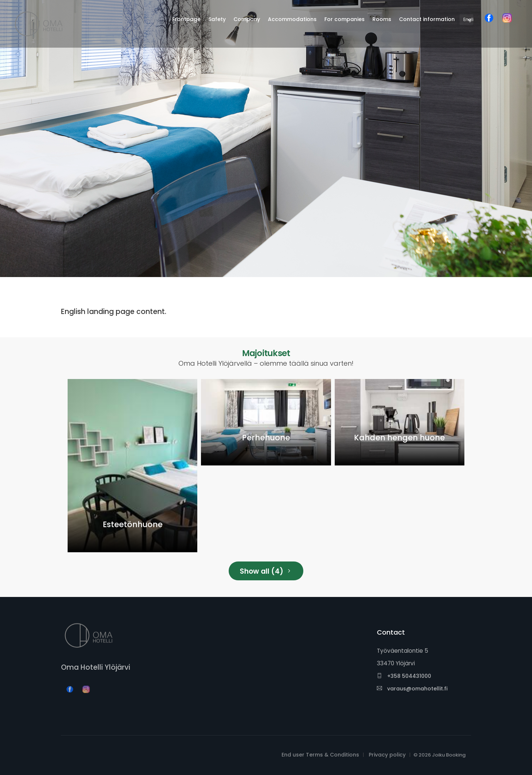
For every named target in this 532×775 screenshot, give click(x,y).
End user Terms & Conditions (320, 755)
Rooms (382, 19)
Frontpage (186, 19)
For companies (345, 19)
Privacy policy (387, 755)
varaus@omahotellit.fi (412, 689)
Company (247, 19)
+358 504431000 (404, 676)
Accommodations (292, 19)
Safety (217, 19)
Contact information (427, 19)
